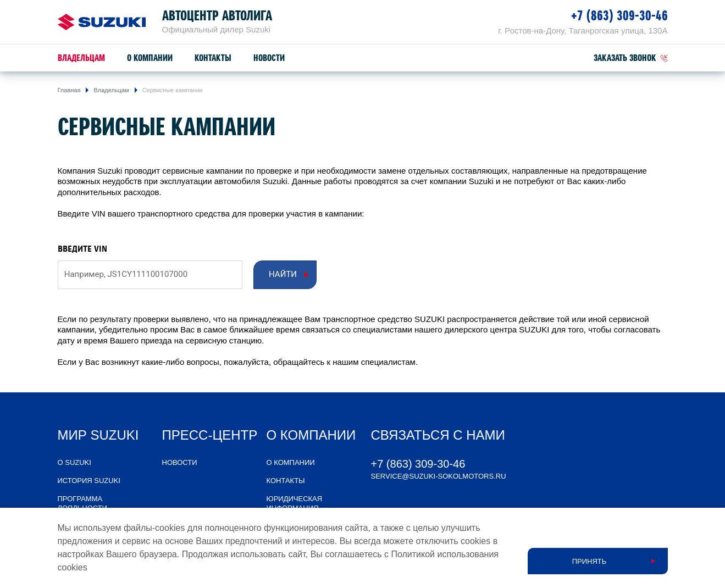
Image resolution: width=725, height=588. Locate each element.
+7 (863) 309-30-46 (619, 16)
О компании (150, 58)
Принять (590, 561)
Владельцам (81, 58)
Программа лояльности (83, 503)
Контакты (213, 58)
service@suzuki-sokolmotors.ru (439, 476)
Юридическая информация (295, 503)
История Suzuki (89, 481)
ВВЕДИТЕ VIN (82, 249)
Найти (283, 274)
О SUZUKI (74, 462)
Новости (269, 58)
